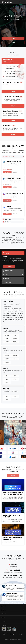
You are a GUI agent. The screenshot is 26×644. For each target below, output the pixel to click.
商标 (4, 634)
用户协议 (21, 634)
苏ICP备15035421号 (20, 638)
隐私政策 (12, 634)
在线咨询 (7, 200)
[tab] (13, 253)
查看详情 (15, 172)
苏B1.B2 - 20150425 (13, 638)
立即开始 (7, 172)
